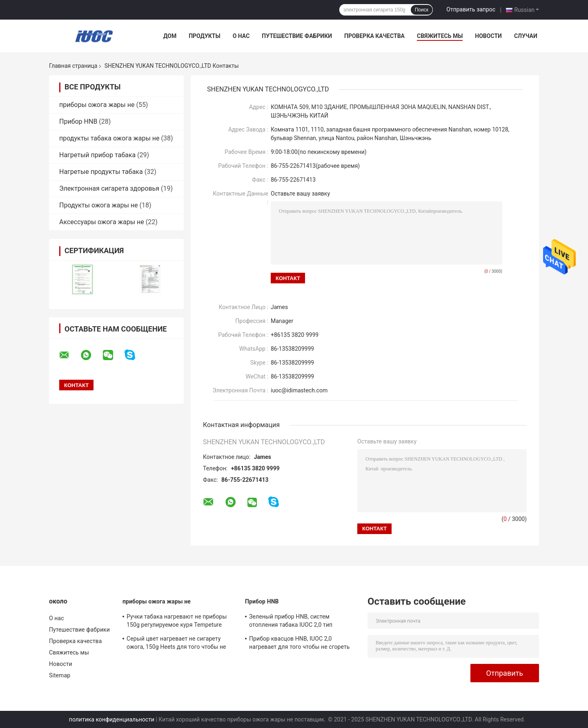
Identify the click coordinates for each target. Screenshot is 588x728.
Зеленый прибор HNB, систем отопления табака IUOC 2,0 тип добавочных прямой (291, 622)
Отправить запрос (471, 9)
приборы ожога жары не (97, 105)
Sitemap (60, 675)
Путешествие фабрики (297, 36)
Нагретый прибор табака (97, 155)
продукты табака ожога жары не (109, 138)
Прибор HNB (78, 121)
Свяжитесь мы (440, 36)
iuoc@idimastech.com (299, 390)
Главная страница (73, 66)
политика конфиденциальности (112, 719)
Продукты (205, 36)
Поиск (422, 10)
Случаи (526, 36)
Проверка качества (374, 36)
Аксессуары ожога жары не (102, 222)
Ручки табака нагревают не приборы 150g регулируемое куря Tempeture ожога (177, 622)
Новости (488, 36)
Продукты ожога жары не (99, 205)
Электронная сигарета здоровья (109, 188)
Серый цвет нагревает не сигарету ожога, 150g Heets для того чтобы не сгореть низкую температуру (176, 644)
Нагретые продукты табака (101, 172)
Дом (170, 36)
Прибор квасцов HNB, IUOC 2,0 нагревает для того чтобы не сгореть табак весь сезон (300, 644)
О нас (241, 36)
